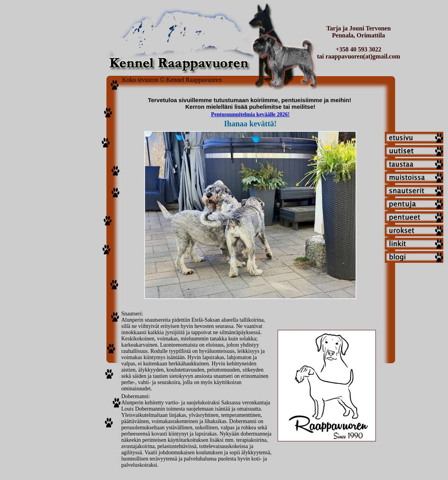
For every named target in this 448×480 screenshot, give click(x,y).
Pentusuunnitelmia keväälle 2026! (250, 114)
